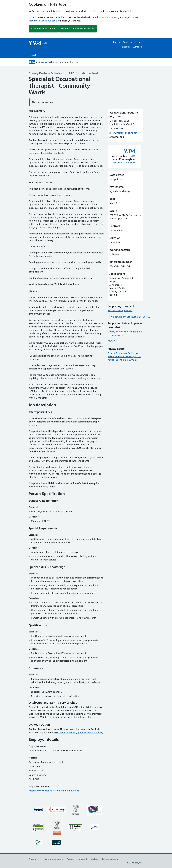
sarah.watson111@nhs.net (123, 133)
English (126, 47)
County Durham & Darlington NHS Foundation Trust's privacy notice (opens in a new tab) (124, 357)
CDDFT (111, 341)
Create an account (132, 42)
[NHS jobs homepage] (38, 43)
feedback (45, 62)
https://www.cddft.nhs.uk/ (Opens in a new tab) (54, 791)
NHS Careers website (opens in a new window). (79, 732)
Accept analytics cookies (44, 29)
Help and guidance (110, 859)
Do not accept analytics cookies (78, 29)
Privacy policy (35, 859)
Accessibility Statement (77, 859)
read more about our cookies (44, 21)
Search (34, 55)
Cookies (94, 859)
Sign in (116, 42)
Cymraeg (137, 47)
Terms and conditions (54, 859)
